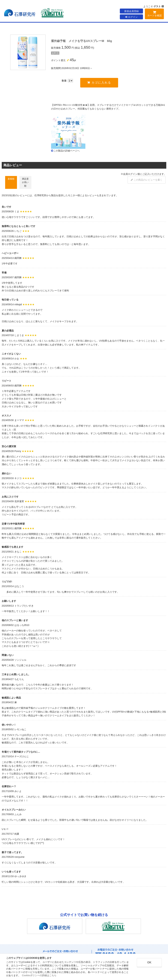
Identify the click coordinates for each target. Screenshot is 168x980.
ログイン (131, 17)
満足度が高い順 (25, 182)
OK (149, 962)
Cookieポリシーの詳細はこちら (39, 975)
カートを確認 (154, 14)
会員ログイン (130, 174)
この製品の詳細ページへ (67, 151)
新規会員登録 (131, 11)
